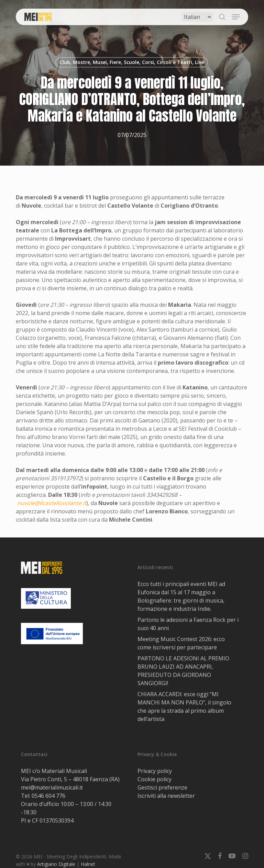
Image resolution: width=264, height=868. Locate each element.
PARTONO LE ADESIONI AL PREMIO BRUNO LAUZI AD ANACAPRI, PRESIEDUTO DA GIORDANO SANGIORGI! (183, 671)
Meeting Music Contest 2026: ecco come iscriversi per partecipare (181, 643)
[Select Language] (197, 17)
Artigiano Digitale (56, 864)
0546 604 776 (48, 796)
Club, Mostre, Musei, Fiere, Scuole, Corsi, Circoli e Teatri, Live (132, 62)
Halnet (88, 864)
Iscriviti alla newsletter (166, 796)
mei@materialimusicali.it (52, 787)
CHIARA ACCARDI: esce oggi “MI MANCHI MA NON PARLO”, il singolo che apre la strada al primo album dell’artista (184, 707)
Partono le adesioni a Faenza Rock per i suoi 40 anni (188, 624)
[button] (236, 17)
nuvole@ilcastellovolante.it (52, 503)
